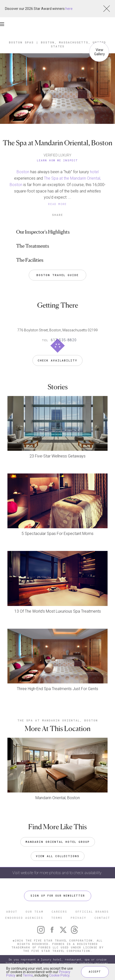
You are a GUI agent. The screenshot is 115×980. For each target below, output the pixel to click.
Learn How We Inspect (57, 160)
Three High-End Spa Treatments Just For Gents (57, 689)
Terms (28, 975)
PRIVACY (78, 918)
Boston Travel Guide (57, 275)
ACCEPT (95, 972)
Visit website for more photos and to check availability (57, 873)
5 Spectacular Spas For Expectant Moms (57, 534)
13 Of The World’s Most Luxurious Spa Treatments (58, 611)
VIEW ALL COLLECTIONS (58, 856)
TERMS (57, 918)
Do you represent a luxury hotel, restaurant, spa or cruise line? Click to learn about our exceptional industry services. (57, 961)
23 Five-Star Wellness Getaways (57, 456)
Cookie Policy (59, 975)
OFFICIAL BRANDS (92, 912)
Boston (23, 172)
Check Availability (57, 360)
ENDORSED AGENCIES (24, 918)
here (69, 9)
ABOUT (12, 912)
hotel (94, 172)
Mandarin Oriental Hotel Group (58, 842)
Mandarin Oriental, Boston (58, 798)
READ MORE (57, 204)
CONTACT (102, 918)
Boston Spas (21, 42)
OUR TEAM (34, 912)
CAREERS (59, 912)
